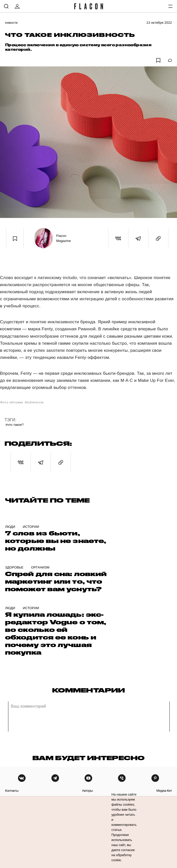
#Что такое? (15, 425)
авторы (87, 791)
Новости (11, 23)
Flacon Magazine (64, 238)
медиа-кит (164, 791)
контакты (12, 791)
